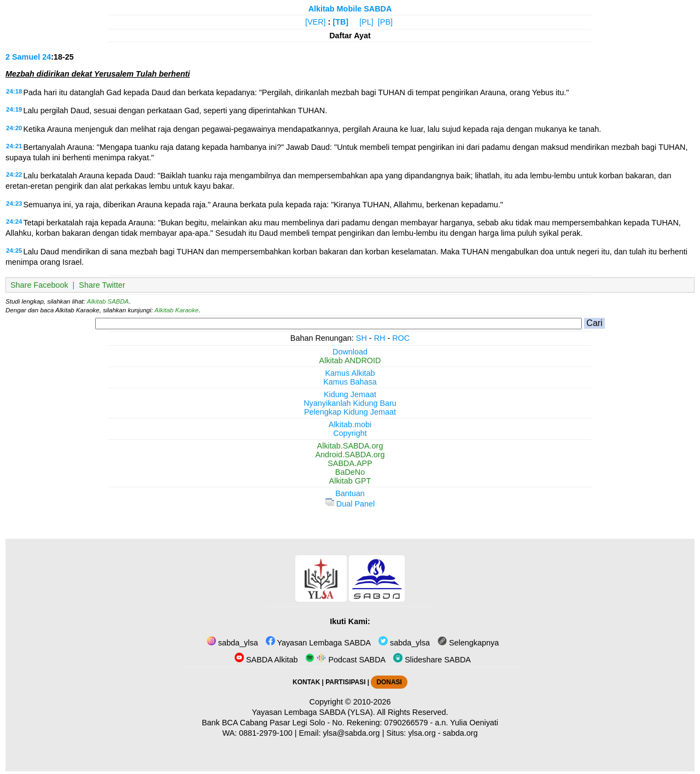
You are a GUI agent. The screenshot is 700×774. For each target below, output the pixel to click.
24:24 (14, 222)
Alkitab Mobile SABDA (350, 9)
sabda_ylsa (232, 643)
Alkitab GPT (350, 481)
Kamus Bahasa (350, 382)
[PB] (385, 22)
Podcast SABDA (345, 660)
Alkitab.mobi (350, 424)
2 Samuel (23, 57)
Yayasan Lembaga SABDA (318, 643)
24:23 (14, 203)
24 (46, 57)
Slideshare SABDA (432, 660)
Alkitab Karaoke (177, 310)
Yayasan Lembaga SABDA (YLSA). (314, 712)
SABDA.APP (350, 463)
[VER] (316, 22)
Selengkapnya (468, 643)
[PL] (366, 22)
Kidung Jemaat (350, 394)
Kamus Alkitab (350, 373)
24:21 (14, 146)
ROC (401, 338)
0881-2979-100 (266, 733)
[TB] (340, 22)
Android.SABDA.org (350, 455)
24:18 (14, 91)
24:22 (14, 174)
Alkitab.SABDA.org (350, 446)
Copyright (350, 433)
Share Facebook (39, 285)
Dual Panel (350, 504)
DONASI (389, 682)
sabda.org (460, 733)
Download (350, 352)
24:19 (14, 109)
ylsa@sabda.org (351, 733)
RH (380, 338)
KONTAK (306, 682)
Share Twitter (102, 285)
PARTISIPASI (345, 682)
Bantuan (350, 493)
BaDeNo (350, 472)
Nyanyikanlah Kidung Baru (350, 403)
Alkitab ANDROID (350, 360)
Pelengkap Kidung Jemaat (350, 412)
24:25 (14, 251)
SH (361, 338)
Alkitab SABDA (108, 301)
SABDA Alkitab (266, 660)
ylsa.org (422, 733)
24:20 (14, 128)
